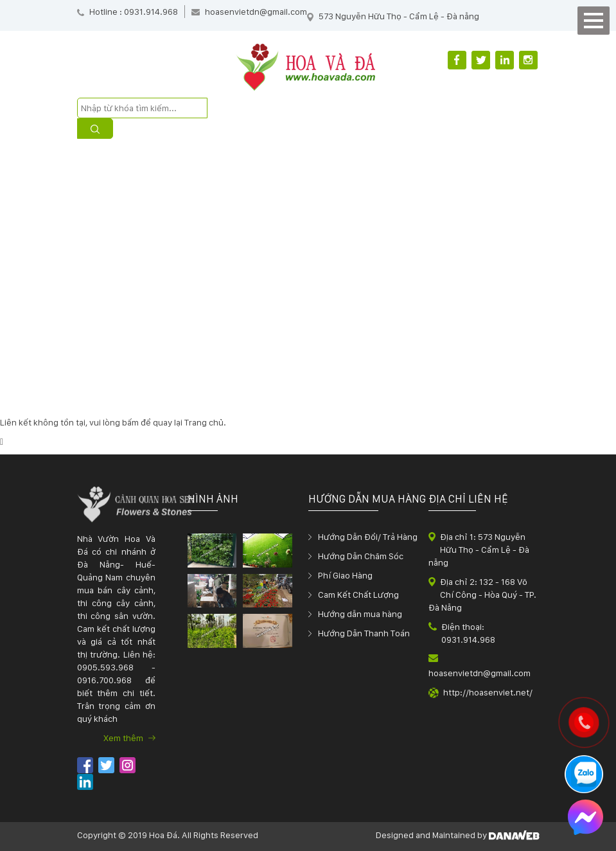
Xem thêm (129, 738)
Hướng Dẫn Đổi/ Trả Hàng (368, 537)
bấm (130, 422)
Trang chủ (204, 422)
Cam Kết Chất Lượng (358, 595)
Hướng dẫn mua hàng (360, 614)
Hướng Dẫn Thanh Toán (364, 633)
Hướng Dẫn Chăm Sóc (361, 556)
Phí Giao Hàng (345, 575)
